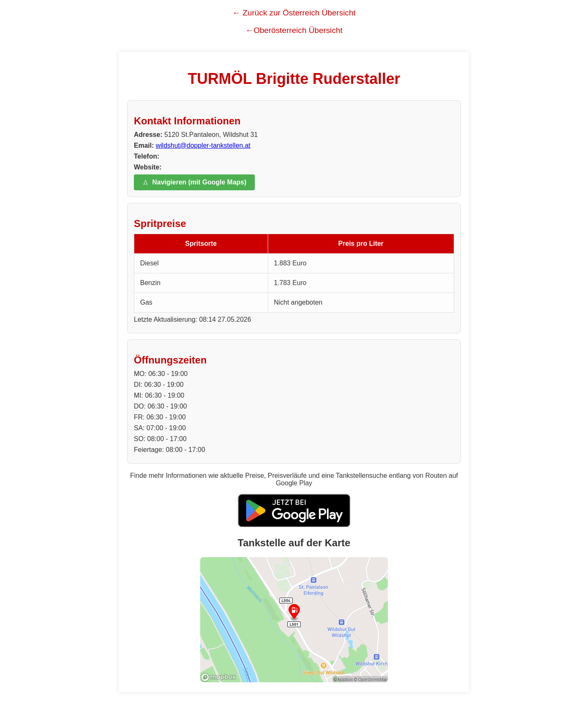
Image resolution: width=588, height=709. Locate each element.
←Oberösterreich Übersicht (294, 30)
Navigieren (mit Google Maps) (194, 182)
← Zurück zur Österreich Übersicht (294, 13)
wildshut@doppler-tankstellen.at (203, 145)
